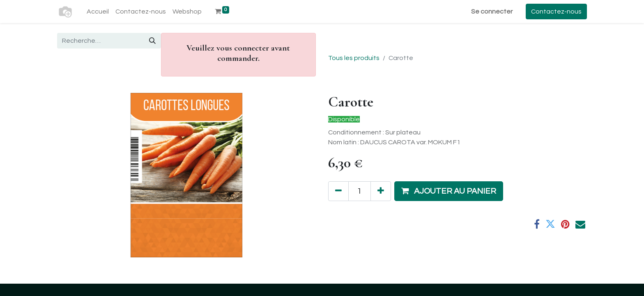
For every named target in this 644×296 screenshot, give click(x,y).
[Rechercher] (152, 41)
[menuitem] (98, 12)
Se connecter (492, 12)
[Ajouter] (381, 191)
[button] (449, 191)
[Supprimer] (338, 191)
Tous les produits (354, 58)
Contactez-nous (556, 12)
